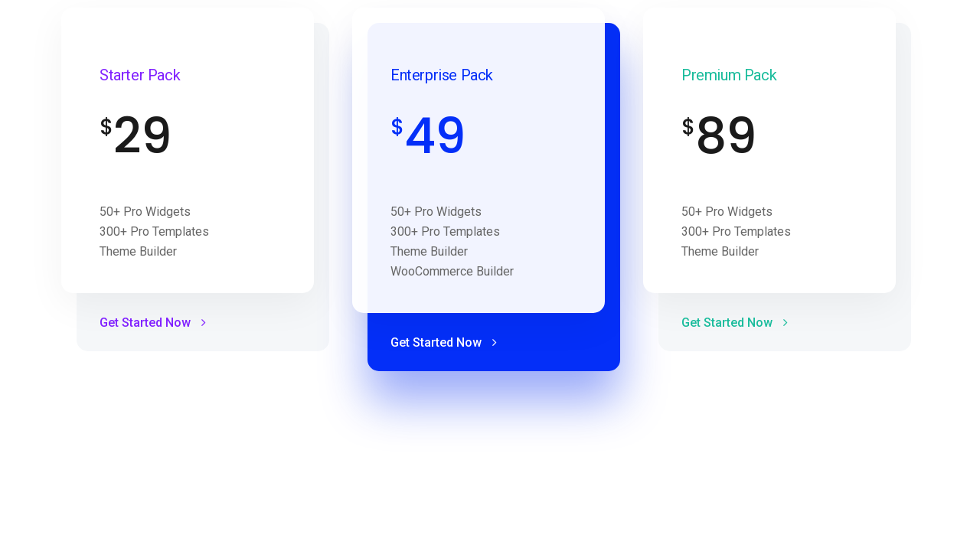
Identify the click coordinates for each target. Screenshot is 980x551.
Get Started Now (153, 323)
